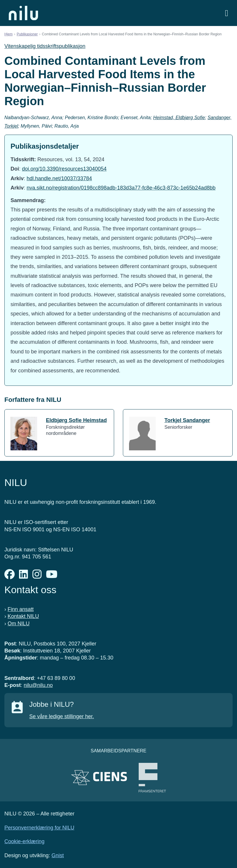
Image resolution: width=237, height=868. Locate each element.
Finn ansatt (21, 609)
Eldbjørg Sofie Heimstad (76, 420)
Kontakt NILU (23, 616)
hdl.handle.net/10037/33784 (59, 178)
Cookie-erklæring (24, 841)
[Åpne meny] (227, 13)
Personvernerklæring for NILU (39, 828)
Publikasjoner (27, 34)
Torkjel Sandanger (187, 420)
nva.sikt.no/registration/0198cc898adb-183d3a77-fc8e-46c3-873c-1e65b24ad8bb (121, 188)
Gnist (58, 855)
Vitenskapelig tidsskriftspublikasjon (45, 46)
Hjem (8, 34)
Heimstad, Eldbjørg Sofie (179, 118)
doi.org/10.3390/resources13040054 (64, 169)
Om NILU (19, 624)
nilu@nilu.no (38, 685)
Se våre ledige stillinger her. (62, 716)
